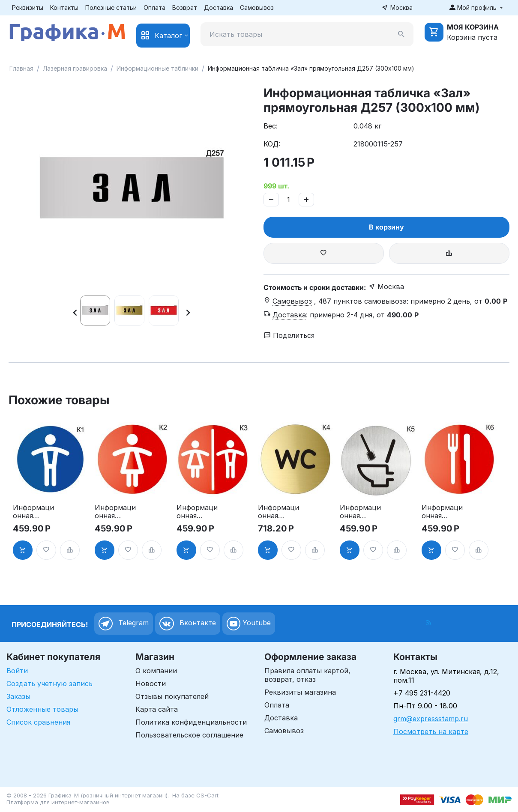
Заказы (18, 696)
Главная (21, 68)
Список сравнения (38, 722)
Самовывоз (257, 7)
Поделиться (289, 335)
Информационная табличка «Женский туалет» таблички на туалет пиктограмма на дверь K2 (116, 512)
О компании (156, 671)
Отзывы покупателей (172, 696)
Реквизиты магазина (300, 692)
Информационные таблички (157, 68)
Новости (151, 684)
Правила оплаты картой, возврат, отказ (307, 675)
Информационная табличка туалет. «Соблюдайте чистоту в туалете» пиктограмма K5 (361, 512)
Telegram (124, 624)
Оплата (154, 7)
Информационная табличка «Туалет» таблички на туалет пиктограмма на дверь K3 (198, 512)
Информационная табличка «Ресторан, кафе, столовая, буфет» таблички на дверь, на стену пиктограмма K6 (443, 512)
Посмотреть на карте (431, 731)
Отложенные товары (42, 709)
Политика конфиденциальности (191, 722)
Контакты (64, 7)
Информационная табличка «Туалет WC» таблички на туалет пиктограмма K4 (279, 512)
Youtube (249, 624)
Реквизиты (28, 7)
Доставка (219, 7)
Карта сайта (157, 709)
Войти (17, 671)
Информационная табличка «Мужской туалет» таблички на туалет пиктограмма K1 (34, 512)
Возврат (185, 7)
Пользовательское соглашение (189, 735)
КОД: (272, 144)
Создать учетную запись (49, 684)
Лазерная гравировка (75, 68)
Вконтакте (188, 624)
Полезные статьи (111, 7)
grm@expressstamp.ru (431, 719)
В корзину (386, 227)
